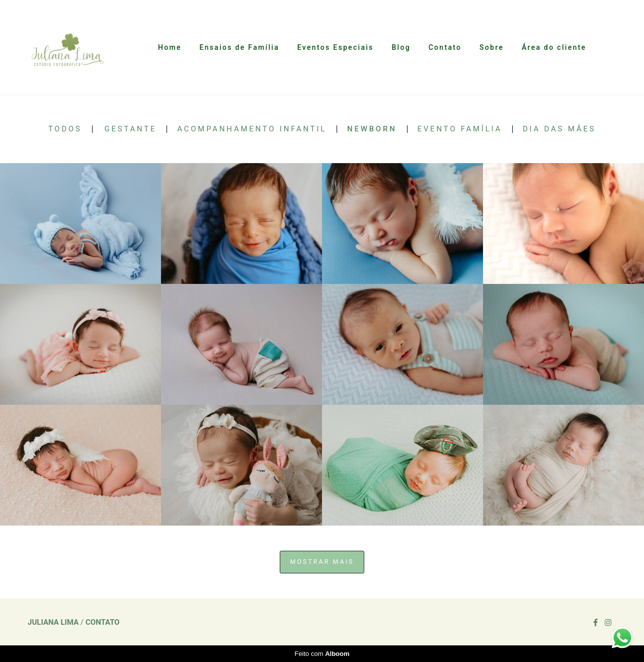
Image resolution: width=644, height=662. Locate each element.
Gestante (131, 129)
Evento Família (460, 129)
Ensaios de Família (239, 47)
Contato (445, 47)
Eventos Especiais (336, 47)
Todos (65, 129)
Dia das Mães (559, 129)
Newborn (372, 129)
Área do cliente (554, 47)
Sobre (492, 47)
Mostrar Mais (322, 562)
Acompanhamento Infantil (252, 129)
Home (170, 47)
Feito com (322, 654)
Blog (401, 47)
